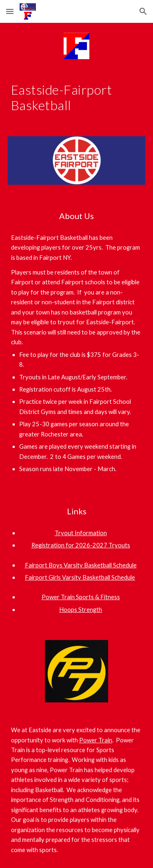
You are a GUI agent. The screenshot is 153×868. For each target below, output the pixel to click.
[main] (77, 98)
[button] (10, 11)
